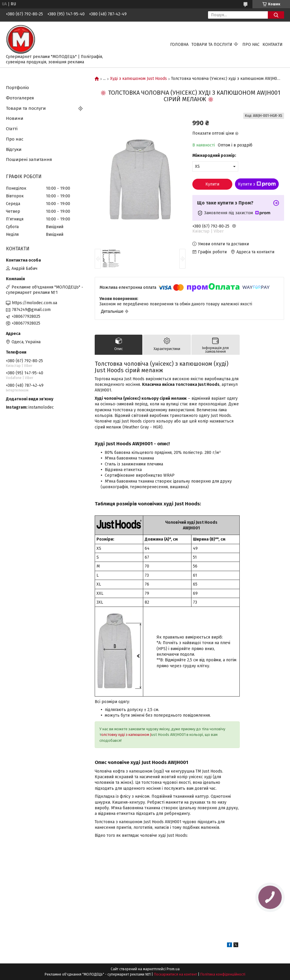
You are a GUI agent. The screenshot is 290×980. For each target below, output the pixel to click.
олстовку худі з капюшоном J (126, 735)
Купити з (257, 184)
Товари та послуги (212, 45)
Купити (212, 184)
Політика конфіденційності (223, 974)
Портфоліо (17, 88)
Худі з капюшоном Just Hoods (138, 79)
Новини (15, 118)
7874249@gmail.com (31, 310)
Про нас (251, 45)
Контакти (273, 45)
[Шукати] (276, 15)
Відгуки (14, 149)
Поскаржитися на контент (175, 974)
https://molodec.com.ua (34, 303)
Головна (179, 45)
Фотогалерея (20, 98)
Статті (12, 129)
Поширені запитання (29, 159)
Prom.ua (173, 969)
